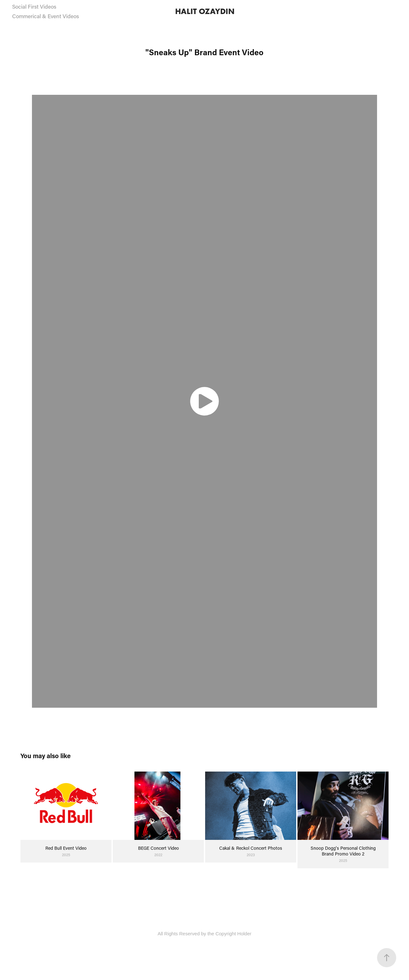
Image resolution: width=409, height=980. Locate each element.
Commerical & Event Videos (46, 16)
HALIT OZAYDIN (205, 11)
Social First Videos (34, 6)
